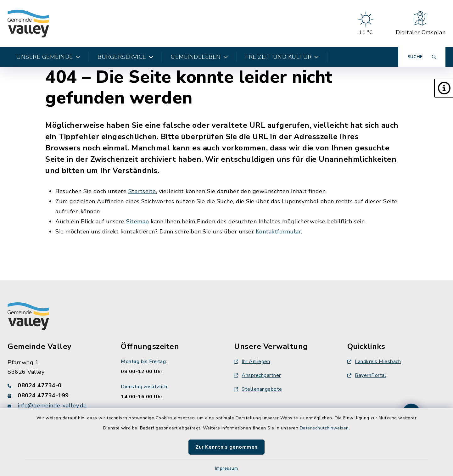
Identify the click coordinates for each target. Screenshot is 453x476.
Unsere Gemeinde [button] (48, 57)
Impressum (227, 468)
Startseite (142, 191)
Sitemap (138, 221)
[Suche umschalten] (422, 57)
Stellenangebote (258, 389)
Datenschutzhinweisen (324, 428)
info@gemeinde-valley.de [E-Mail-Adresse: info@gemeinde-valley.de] (52, 406)
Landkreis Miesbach (374, 361)
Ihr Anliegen (252, 361)
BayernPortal (367, 375)
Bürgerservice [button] (125, 57)
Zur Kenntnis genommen (226, 447)
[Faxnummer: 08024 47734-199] (57, 395)
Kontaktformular (279, 232)
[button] (444, 88)
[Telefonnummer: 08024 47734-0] (57, 385)
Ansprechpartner (257, 375)
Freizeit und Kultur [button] (282, 57)
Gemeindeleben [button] (199, 57)
